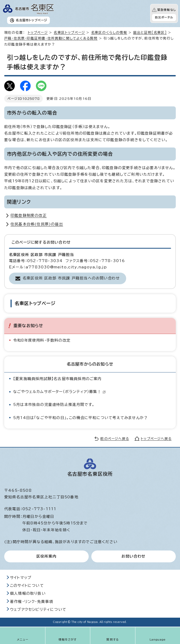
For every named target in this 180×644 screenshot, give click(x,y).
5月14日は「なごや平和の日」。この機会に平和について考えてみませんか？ (80, 418)
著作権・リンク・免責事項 (32, 602)
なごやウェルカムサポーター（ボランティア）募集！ (60, 392)
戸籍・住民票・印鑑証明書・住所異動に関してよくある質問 (51, 38)
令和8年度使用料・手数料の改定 (42, 340)
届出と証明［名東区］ (150, 33)
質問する (113, 640)
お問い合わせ (133, 556)
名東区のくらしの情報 (109, 33)
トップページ (38, 33)
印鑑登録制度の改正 (29, 215)
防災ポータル (164, 17)
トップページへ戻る (156, 439)
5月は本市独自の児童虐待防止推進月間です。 (54, 405)
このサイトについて (27, 586)
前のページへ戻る (115, 439)
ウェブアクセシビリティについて (38, 609)
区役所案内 (46, 556)
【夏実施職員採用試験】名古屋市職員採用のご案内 (58, 379)
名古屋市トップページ (32, 20)
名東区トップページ (69, 33)
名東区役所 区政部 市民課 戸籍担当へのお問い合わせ (71, 278)
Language (158, 640)
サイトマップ (21, 578)
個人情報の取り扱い (28, 593)
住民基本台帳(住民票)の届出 (37, 224)
